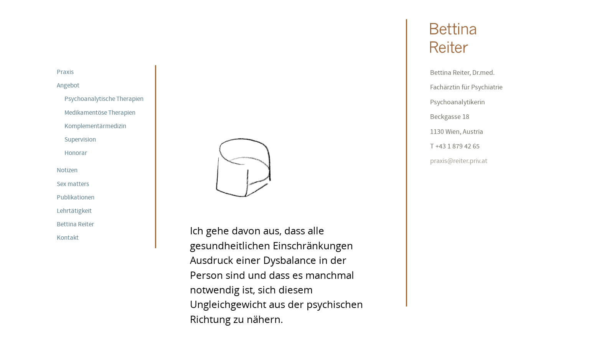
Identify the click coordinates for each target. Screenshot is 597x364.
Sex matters (73, 184)
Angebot (68, 85)
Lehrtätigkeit (74, 211)
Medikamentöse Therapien (100, 112)
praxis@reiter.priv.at (459, 161)
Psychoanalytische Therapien (104, 99)
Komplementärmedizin (95, 126)
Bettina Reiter (75, 224)
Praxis (65, 72)
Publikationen (76, 197)
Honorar (76, 153)
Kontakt (68, 237)
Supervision (80, 139)
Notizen (67, 170)
